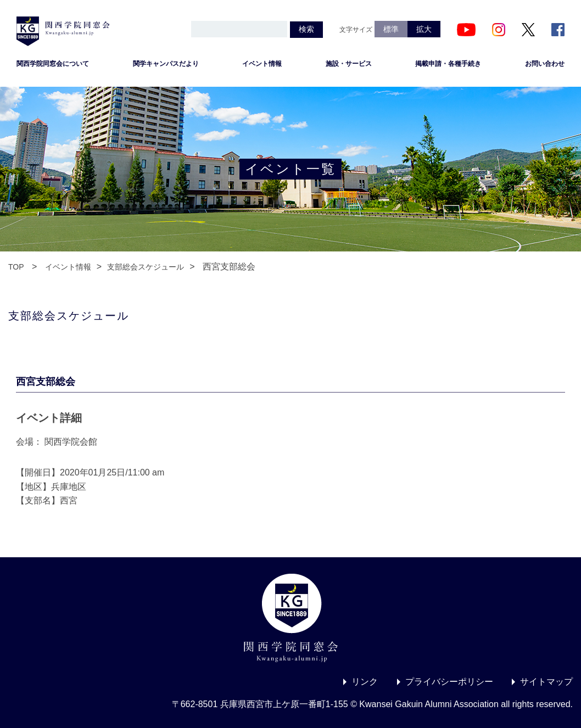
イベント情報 (262, 64)
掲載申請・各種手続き (448, 64)
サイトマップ (546, 682)
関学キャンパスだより (166, 64)
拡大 (424, 29)
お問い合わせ (545, 64)
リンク (365, 682)
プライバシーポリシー (449, 682)
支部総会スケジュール (146, 267)
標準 (391, 29)
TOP (16, 267)
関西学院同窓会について (53, 64)
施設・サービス (349, 64)
